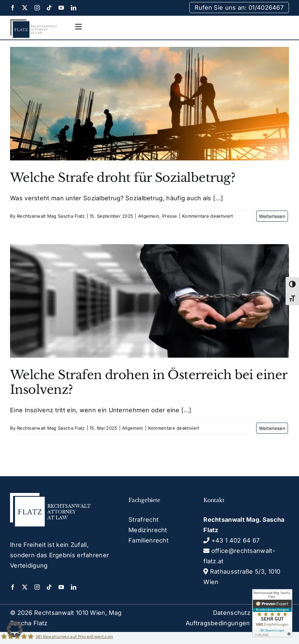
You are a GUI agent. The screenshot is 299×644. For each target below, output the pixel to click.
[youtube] (61, 8)
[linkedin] (74, 8)
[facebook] (13, 8)
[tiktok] (49, 8)
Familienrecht (148, 540)
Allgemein (149, 216)
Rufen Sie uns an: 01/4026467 (239, 8)
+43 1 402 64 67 (231, 540)
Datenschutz (232, 613)
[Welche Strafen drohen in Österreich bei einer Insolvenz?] (149, 301)
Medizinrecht (148, 530)
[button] (15, 629)
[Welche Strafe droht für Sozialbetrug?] (149, 104)
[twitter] (25, 8)
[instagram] (37, 8)
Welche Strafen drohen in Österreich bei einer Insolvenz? (149, 382)
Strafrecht (143, 520)
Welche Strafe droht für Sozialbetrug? (123, 178)
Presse (170, 216)
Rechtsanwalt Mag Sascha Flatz (51, 216)
